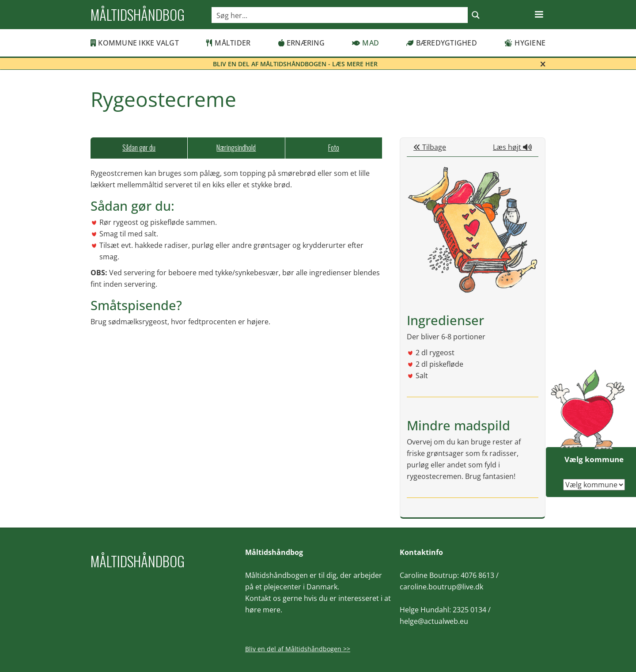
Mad (365, 43)
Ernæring (301, 43)
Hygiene (525, 43)
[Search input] (340, 15)
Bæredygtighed (442, 43)
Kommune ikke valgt (135, 43)
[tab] (139, 148)
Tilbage (430, 147)
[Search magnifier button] (476, 15)
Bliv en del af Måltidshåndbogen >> (298, 649)
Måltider (228, 43)
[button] (539, 15)
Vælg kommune (594, 459)
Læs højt (512, 147)
